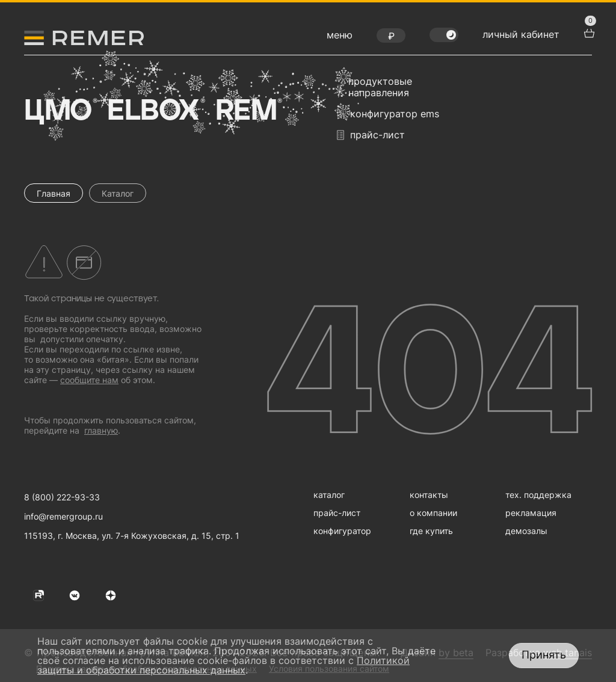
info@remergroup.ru (63, 516)
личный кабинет (521, 34)
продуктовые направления (374, 87)
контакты (429, 495)
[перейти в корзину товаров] (588, 32)
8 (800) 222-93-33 (62, 497)
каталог (329, 495)
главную (101, 430)
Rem (248, 111)
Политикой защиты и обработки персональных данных (223, 665)
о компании (433, 513)
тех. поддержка (538, 495)
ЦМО (60, 111)
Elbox (155, 111)
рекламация (531, 513)
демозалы (526, 531)
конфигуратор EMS (388, 114)
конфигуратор (342, 531)
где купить (431, 531)
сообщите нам (89, 380)
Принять (544, 655)
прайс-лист (371, 135)
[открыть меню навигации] (340, 38)
